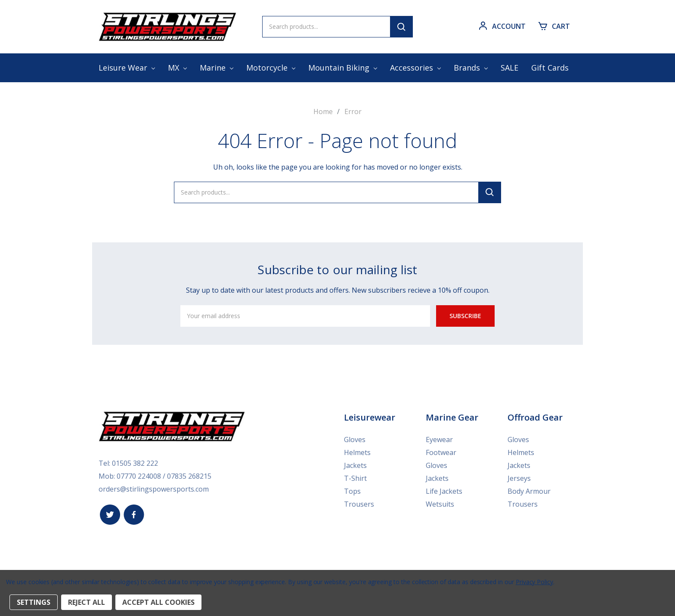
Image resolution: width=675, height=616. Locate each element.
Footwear (441, 452)
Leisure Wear (127, 68)
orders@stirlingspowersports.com (154, 489)
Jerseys (519, 478)
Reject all (87, 602)
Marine (217, 68)
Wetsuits (440, 504)
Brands (471, 68)
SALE (509, 68)
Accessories (415, 68)
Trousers (359, 504)
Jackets (355, 465)
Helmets (357, 452)
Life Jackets (444, 491)
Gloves (355, 440)
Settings (34, 602)
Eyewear (439, 440)
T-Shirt (355, 478)
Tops (352, 491)
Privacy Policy (534, 582)
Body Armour (529, 491)
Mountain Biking (343, 68)
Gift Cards (550, 68)
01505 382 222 (135, 463)
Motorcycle (271, 68)
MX (177, 68)
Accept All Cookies (158, 602)
